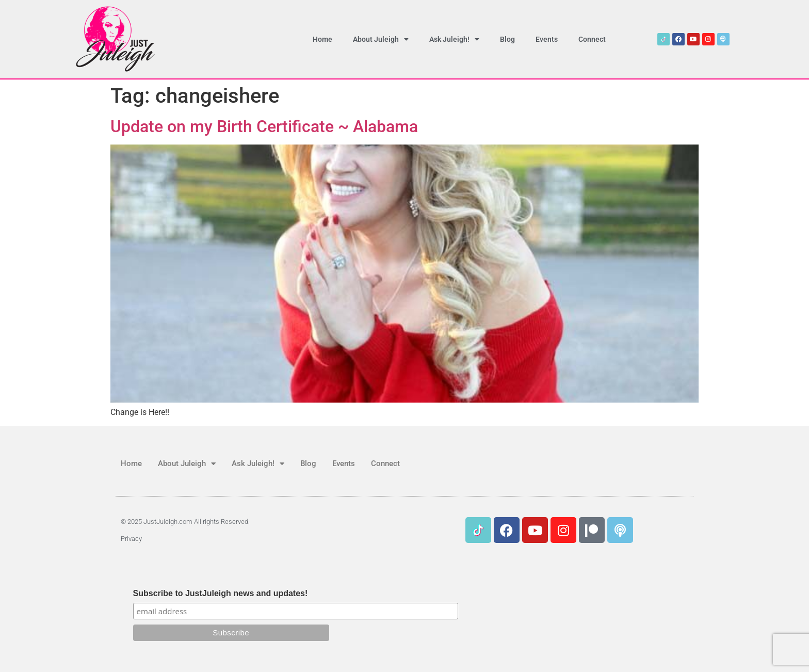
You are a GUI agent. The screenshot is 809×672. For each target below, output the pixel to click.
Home (322, 39)
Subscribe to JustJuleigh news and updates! (221, 594)
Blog (507, 39)
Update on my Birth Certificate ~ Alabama (264, 126)
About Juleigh (381, 39)
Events (547, 39)
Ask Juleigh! (454, 39)
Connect (592, 39)
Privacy (131, 539)
